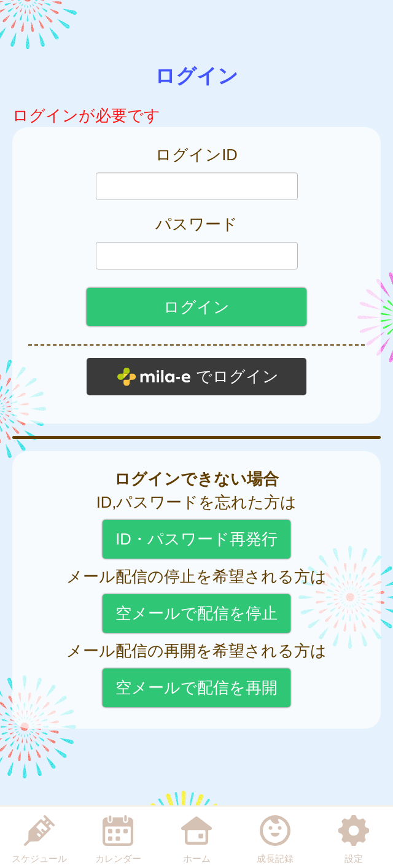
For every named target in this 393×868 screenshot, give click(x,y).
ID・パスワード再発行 (196, 539)
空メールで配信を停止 (196, 613)
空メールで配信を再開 (196, 688)
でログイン (237, 376)
